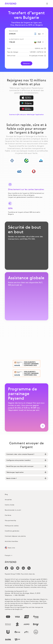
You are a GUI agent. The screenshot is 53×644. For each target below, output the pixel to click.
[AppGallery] (27, 109)
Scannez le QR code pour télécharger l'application (26, 114)
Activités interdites (11, 541)
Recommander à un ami (13, 510)
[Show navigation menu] (47, 4)
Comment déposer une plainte (15, 536)
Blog (6, 494)
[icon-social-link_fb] (6, 568)
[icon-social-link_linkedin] (23, 568)
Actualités (8, 500)
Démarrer (26, 63)
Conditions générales (12, 531)
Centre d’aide (10, 505)
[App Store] (27, 98)
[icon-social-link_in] (12, 568)
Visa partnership (10, 520)
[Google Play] (27, 103)
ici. (30, 581)
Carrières (8, 515)
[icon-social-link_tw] (29, 568)
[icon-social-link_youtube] (18, 568)
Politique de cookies (12, 526)
